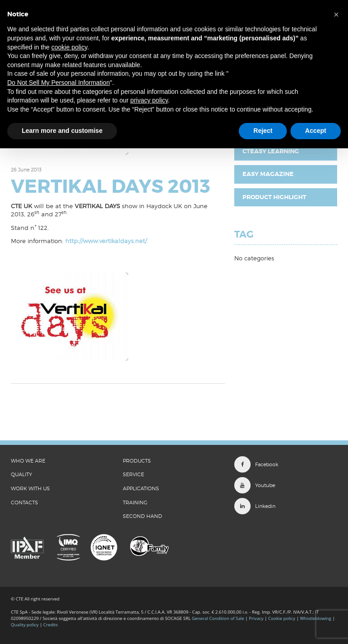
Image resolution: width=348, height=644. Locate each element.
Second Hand (143, 516)
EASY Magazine (268, 174)
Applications (141, 488)
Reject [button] (263, 131)
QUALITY (22, 474)
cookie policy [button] (69, 47)
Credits (51, 625)
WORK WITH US (30, 488)
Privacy (256, 618)
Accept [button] (316, 131)
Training (135, 503)
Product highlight (274, 197)
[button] (336, 15)
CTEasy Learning (271, 151)
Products (137, 461)
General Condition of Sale (218, 618)
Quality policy (25, 625)
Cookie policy (282, 618)
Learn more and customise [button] (62, 131)
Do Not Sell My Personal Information (58, 83)
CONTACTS (24, 503)
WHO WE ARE (28, 461)
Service (133, 474)
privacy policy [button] (149, 100)
